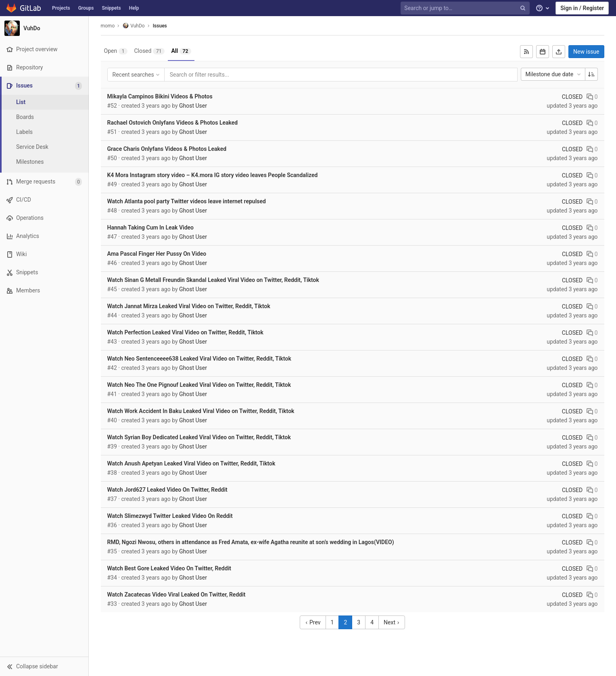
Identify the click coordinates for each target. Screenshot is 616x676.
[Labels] (44, 132)
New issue (586, 52)
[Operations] (44, 218)
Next (392, 622)
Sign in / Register (582, 8)
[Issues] (45, 86)
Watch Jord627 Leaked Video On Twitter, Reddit (167, 490)
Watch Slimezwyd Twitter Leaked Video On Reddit (170, 516)
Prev (313, 622)
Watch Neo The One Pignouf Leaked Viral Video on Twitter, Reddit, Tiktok (199, 385)
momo (108, 26)
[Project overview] (44, 49)
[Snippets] (44, 272)
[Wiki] (44, 254)
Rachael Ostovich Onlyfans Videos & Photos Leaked (173, 123)
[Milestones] (44, 162)
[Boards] (44, 117)
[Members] (44, 291)
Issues (160, 26)
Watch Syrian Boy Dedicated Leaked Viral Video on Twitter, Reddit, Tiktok (199, 437)
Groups (86, 8)
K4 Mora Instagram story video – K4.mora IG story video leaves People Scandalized (213, 175)
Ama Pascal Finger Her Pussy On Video (157, 254)
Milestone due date (554, 74)
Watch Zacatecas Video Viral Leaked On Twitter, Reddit (176, 595)
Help (134, 8)
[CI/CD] (44, 200)
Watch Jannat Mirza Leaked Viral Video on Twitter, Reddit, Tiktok (189, 306)
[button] (44, 666)
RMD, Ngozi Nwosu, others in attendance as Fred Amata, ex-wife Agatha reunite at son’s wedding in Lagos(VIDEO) (251, 542)
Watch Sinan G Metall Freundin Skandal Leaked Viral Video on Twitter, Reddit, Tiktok (213, 280)
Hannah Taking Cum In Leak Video (150, 227)
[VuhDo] (44, 28)
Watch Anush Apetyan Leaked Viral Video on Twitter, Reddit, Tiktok (191, 463)
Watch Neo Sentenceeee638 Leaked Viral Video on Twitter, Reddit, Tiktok (199, 359)
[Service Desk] (44, 147)
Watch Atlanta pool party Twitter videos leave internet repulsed (187, 201)
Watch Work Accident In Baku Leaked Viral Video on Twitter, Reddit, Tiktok (201, 411)
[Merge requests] (44, 182)
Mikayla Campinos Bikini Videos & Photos (160, 96)
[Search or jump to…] (466, 8)
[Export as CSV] (559, 52)
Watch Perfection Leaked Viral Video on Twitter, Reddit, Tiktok (185, 332)
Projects (61, 8)
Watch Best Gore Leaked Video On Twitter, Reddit (169, 568)
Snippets (111, 8)
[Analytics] (44, 236)
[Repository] (44, 68)
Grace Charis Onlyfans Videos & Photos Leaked (167, 149)
